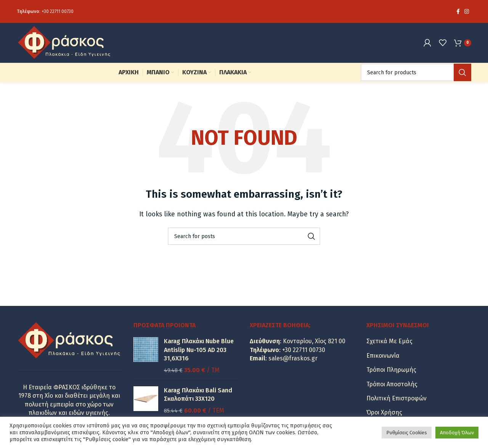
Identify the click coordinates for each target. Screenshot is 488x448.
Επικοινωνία (383, 356)
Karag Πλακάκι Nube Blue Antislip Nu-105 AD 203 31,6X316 (199, 350)
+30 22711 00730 (58, 11)
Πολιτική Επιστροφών (396, 398)
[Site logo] (64, 42)
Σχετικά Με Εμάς (389, 341)
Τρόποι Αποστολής (392, 384)
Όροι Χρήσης (384, 412)
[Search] (416, 72)
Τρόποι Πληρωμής (391, 370)
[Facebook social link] (458, 11)
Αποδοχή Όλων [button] (457, 433)
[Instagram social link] (467, 11)
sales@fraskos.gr (293, 358)
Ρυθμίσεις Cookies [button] (407, 433)
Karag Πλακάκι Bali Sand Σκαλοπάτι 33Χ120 (198, 394)
